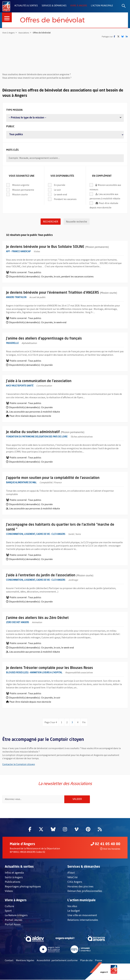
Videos (9, 891)
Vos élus (72, 906)
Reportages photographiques (23, 887)
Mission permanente (23, 189)
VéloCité (72, 877)
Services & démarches (54, 6)
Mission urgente (21, 184)
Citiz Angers (75, 882)
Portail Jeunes (14, 920)
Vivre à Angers (79, 6)
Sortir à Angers (14, 877)
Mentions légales (25, 960)
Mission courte (20, 194)
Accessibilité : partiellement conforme (57, 960)
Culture (9, 906)
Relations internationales (83, 920)
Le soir (57, 189)
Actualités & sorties (26, 6)
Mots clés (12, 149)
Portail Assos (13, 925)
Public (10, 125)
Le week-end (60, 194)
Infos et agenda (14, 873)
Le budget (74, 911)
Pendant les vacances (65, 199)
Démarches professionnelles (85, 891)
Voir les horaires (110, 849)
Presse (99, 960)
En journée (59, 184)
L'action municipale (102, 6)
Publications (13, 882)
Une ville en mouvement (82, 915)
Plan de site (86, 960)
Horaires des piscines (80, 887)
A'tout (71, 873)
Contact (9, 960)
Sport (8, 911)
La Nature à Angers (16, 915)
